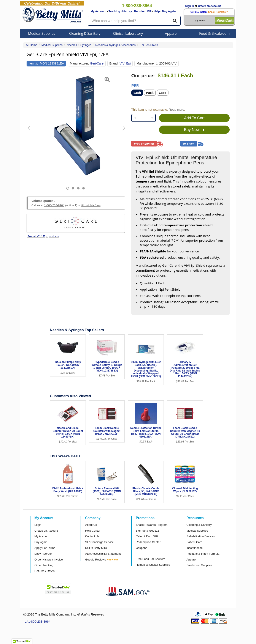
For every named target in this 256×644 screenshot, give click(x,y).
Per (135, 85)
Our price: (143, 76)
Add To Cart (194, 118)
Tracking (114, 11)
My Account (98, 11)
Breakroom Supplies (199, 565)
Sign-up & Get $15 (148, 531)
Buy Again (169, 11)
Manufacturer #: (147, 63)
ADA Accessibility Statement (103, 554)
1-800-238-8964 (54, 205)
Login (38, 525)
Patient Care (194, 542)
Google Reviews (95, 560)
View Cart (225, 20)
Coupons (142, 548)
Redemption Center (148, 542)
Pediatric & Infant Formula (203, 554)
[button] (30, 131)
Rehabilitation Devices (200, 536)
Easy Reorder (43, 554)
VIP (149, 11)
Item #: (33, 63)
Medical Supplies (42, 33)
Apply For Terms (45, 548)
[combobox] (144, 118)
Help (157, 11)
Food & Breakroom (214, 33)
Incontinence (195, 548)
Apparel (171, 33)
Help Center (93, 531)
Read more (176, 110)
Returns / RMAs (45, 571)
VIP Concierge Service (99, 542)
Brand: (114, 63)
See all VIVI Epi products (43, 236)
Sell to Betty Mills (96, 548)
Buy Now (194, 130)
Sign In (190, 6)
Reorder (140, 11)
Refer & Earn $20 (147, 536)
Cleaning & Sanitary (85, 33)
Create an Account (209, 6)
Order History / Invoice (49, 560)
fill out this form (91, 205)
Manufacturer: (80, 63)
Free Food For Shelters (151, 559)
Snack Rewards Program (152, 525)
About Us (91, 525)
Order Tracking (44, 565)
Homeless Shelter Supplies (153, 565)
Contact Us (92, 536)
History (127, 11)
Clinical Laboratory (128, 33)
